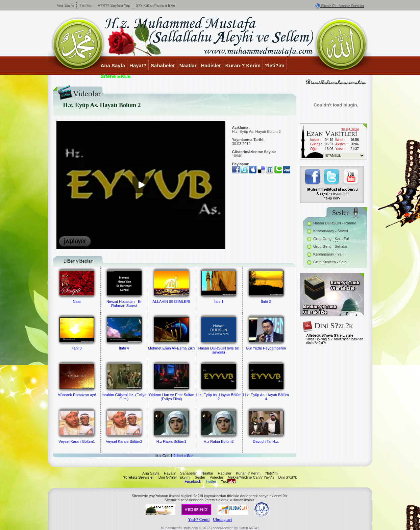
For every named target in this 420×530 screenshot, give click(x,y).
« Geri (165, 456)
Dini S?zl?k (287, 477)
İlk (156, 456)
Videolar (217, 477)
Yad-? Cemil (199, 520)
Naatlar (188, 65)
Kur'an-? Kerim (248, 473)
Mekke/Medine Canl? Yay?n (251, 477)
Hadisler (211, 65)
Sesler (200, 477)
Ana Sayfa (65, 5)
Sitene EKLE (116, 76)
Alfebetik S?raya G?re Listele (330, 335)
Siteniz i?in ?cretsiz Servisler (342, 6)
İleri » (181, 456)
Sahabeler (163, 65)
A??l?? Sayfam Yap (114, 5)
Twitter (211, 481)
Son (190, 456)
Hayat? (138, 65)
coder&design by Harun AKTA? (236, 528)
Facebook (193, 481)
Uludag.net (222, 520)
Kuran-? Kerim (243, 65)
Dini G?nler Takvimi (175, 477)
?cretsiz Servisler (139, 477)
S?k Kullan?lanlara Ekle (155, 5)
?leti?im (86, 5)
